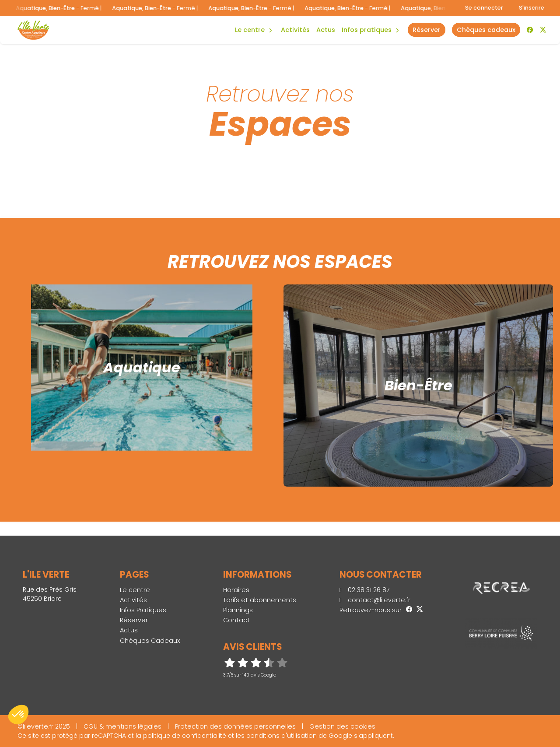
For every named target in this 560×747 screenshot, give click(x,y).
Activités (295, 30)
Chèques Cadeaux (150, 641)
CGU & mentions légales (122, 726)
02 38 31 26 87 (365, 590)
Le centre (135, 590)
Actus (326, 30)
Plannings (238, 610)
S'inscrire (532, 8)
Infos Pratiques (367, 30)
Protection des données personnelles (235, 726)
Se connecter (484, 8)
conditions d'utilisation (282, 736)
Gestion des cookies (342, 726)
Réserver (134, 620)
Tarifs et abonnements (260, 600)
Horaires (236, 590)
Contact (236, 620)
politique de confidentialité (185, 736)
